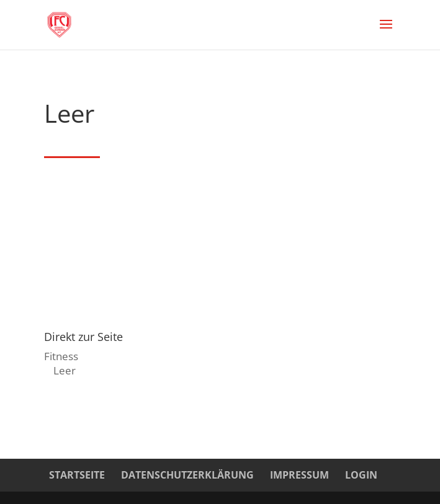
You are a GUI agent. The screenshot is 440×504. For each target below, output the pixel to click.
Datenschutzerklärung (187, 475)
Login (361, 475)
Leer (65, 370)
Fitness (61, 356)
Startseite (77, 475)
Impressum (299, 475)
